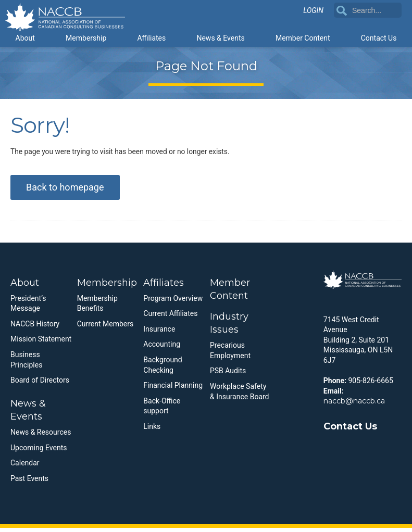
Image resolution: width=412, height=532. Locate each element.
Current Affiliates (170, 318)
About (25, 37)
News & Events (220, 37)
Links (152, 430)
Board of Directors (40, 384)
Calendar (25, 467)
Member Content (303, 37)
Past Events (29, 483)
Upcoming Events (39, 452)
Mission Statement (41, 344)
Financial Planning (173, 389)
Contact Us (379, 37)
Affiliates (151, 37)
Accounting (162, 349)
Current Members (105, 328)
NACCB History (35, 328)
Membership (86, 37)
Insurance (159, 333)
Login (313, 11)
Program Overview (173, 302)
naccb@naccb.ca (354, 405)
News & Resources (41, 436)
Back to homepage (65, 191)
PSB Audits (228, 375)
